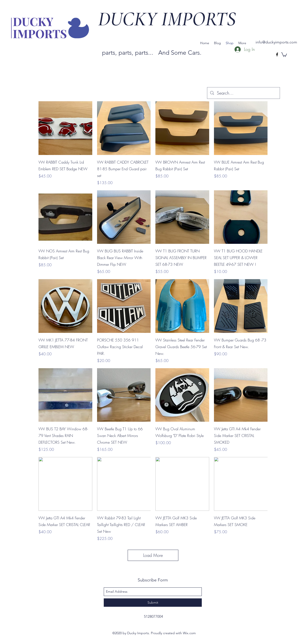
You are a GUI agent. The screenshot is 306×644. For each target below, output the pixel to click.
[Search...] (243, 93)
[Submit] (153, 603)
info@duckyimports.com (276, 42)
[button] (284, 54)
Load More (153, 555)
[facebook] (277, 54)
